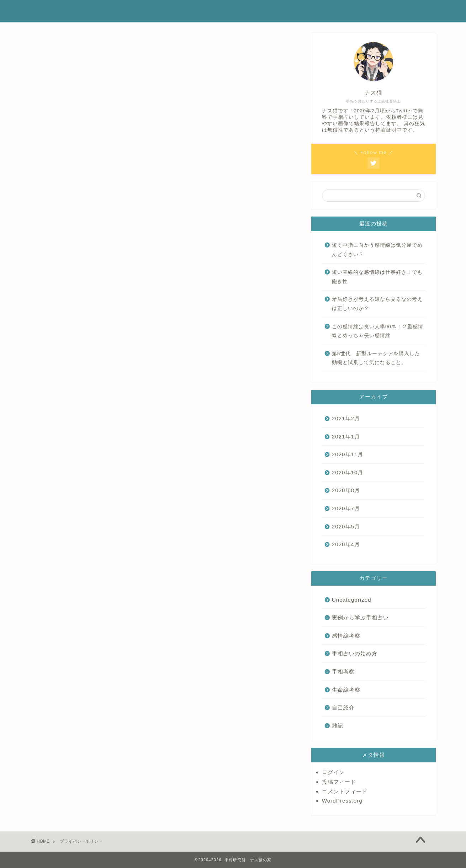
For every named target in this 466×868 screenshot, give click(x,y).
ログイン (333, 772)
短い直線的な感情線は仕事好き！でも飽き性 (377, 277)
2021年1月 (346, 436)
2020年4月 (346, 544)
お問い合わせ (393, 11)
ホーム (309, 11)
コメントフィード (345, 791)
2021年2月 (346, 418)
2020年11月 (348, 454)
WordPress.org (342, 801)
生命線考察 (346, 690)
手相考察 (343, 672)
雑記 (338, 726)
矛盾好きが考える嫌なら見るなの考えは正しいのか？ (377, 304)
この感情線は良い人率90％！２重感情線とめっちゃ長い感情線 (378, 331)
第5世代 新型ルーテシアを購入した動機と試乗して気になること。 (376, 358)
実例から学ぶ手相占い (360, 617)
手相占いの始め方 (355, 653)
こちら (135, 227)
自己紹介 (343, 707)
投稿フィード (339, 782)
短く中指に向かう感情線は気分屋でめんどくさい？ (377, 250)
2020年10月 (348, 472)
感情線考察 (346, 636)
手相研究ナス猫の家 (70, 11)
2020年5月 (346, 526)
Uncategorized (352, 600)
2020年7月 (346, 508)
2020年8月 (346, 490)
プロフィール (347, 11)
